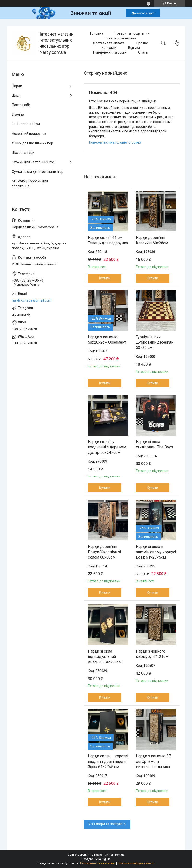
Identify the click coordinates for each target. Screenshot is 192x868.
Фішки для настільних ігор (33, 143)
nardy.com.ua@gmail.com (32, 300)
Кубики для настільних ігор (33, 162)
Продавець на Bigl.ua (96, 859)
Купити (105, 278)
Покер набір (21, 105)
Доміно (18, 115)
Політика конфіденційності (136, 863)
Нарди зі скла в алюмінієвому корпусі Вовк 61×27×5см (156, 552)
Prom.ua (119, 855)
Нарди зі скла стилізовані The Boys (154, 444)
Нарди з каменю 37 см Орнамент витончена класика (153, 761)
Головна (97, 33)
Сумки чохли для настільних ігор (38, 172)
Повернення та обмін (110, 52)
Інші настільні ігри (26, 124)
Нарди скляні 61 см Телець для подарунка (108, 240)
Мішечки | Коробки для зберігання (30, 184)
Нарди (17, 86)
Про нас (142, 43)
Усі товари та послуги (105, 824)
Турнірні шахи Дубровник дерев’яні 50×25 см (155, 342)
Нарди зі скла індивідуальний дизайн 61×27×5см (105, 657)
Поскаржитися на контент (98, 863)
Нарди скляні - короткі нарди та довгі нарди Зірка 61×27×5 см (108, 761)
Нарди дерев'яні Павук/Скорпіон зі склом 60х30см (104, 552)
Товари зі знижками (121, 38)
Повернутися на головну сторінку (115, 142)
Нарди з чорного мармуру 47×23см (152, 654)
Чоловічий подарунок (29, 134)
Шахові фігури (23, 153)
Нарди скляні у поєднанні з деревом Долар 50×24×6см (107, 447)
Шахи (16, 96)
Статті (143, 52)
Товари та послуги (129, 33)
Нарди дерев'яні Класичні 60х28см (152, 240)
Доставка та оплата (109, 43)
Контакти (109, 48)
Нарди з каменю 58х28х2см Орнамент (107, 340)
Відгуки (134, 48)
